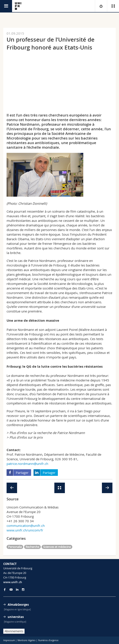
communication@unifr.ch (26, 526)
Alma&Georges (18, 605)
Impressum (9, 640)
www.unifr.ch (13, 582)
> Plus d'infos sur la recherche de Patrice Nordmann (46, 433)
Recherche (32, 547)
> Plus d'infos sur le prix (25, 437)
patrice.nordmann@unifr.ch (27, 464)
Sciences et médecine (57, 547)
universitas (16, 617)
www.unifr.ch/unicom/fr (25, 530)
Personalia (15, 547)
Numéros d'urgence (48, 640)
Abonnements (14, 631)
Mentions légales (27, 640)
